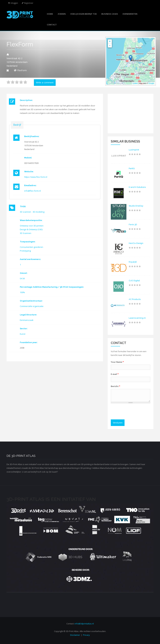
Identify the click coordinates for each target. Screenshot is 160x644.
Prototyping (25, 251)
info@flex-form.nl (32, 191)
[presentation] (136, 412)
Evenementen (130, 14)
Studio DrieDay (136, 206)
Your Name (117, 362)
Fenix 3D (133, 225)
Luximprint (134, 150)
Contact (52, 25)
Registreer (29, 3)
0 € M (22, 278)
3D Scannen (26, 233)
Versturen (118, 423)
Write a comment (45, 82)
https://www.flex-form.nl (36, 177)
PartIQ (132, 168)
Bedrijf (17, 125)
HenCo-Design (136, 243)
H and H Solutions (137, 187)
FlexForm (22, 70)
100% (22, 292)
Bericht (115, 386)
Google (151, 83)
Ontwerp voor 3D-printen (32, 226)
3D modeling (39, 212)
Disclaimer (75, 635)
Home (50, 14)
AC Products (135, 299)
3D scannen (25, 212)
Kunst (23, 334)
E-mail (115, 374)
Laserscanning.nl (137, 318)
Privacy (86, 635)
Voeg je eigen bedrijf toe (84, 14)
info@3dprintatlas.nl (84, 624)
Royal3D (133, 262)
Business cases (110, 14)
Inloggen (14, 3)
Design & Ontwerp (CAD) (31, 229)
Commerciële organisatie (32, 306)
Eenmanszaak (27, 320)
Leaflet (135, 83)
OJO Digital (134, 281)
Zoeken (62, 14)
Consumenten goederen (31, 247)
